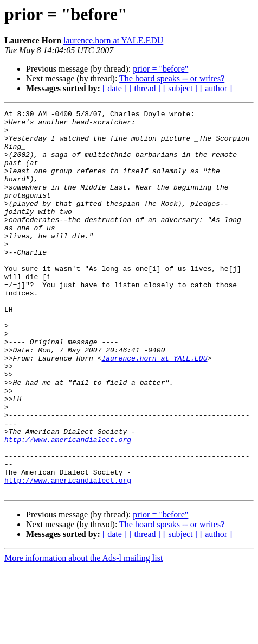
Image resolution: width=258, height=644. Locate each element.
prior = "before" (160, 69)
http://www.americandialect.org (68, 506)
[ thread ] (145, 88)
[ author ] (216, 88)
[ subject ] (180, 88)
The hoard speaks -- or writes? (172, 78)
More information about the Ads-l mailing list (83, 634)
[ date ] (115, 88)
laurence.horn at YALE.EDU (113, 40)
